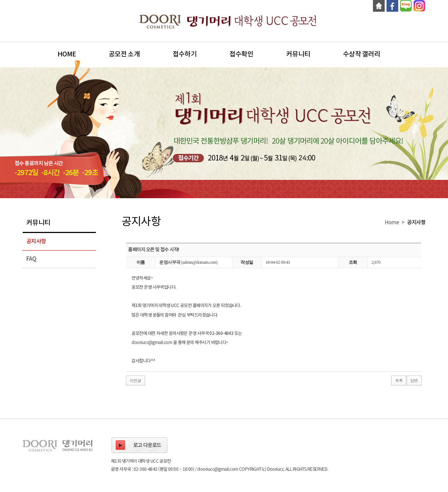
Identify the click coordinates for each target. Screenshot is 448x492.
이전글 (135, 380)
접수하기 (185, 54)
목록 (399, 380)
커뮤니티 (298, 54)
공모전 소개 (124, 54)
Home (67, 54)
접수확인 (241, 54)
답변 (414, 380)
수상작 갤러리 (361, 54)
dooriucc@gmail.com (152, 343)
